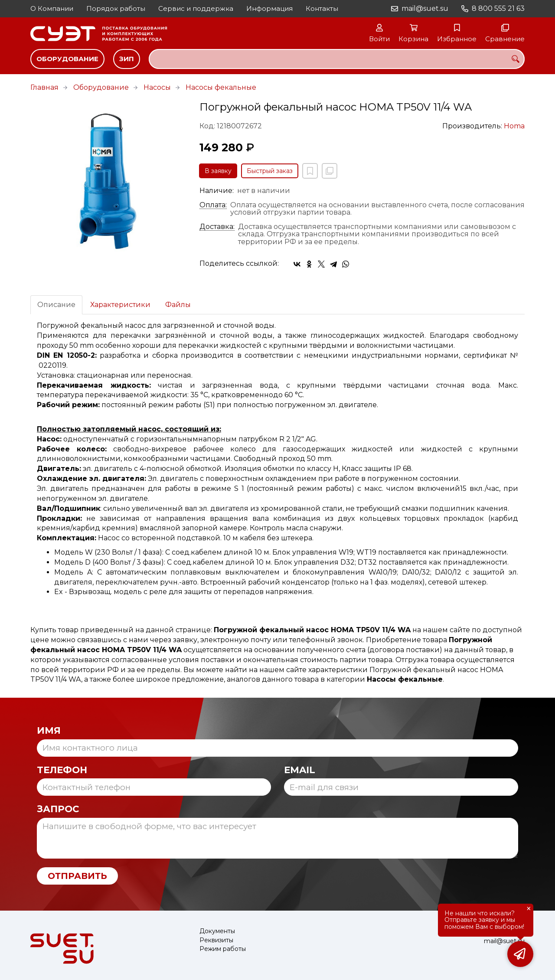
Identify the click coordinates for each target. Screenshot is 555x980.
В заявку (218, 171)
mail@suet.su (425, 8)
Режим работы (223, 949)
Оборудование (67, 59)
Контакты (322, 8)
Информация (269, 8)
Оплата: (213, 205)
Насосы (157, 87)
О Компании (52, 8)
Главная (44, 87)
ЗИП (127, 59)
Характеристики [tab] (120, 305)
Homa (514, 126)
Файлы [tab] (178, 305)
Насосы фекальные (221, 87)
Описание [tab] (56, 305)
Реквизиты (216, 940)
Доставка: (217, 227)
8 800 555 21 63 (498, 8)
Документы (217, 931)
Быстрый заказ (270, 171)
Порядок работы (116, 8)
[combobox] (337, 59)
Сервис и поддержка (196, 8)
